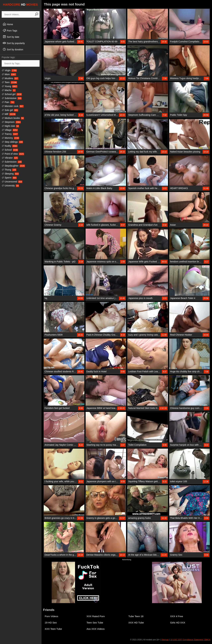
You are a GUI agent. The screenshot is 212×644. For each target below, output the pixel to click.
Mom (9, 74)
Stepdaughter (13, 166)
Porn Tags (10, 30)
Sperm (9, 178)
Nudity (10, 146)
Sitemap (165, 640)
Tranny (10, 134)
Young (10, 86)
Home (8, 24)
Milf (9, 114)
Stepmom (11, 122)
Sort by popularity (14, 43)
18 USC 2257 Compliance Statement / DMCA (190, 640)
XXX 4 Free (177, 616)
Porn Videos (51, 616)
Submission (12, 162)
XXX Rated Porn (96, 616)
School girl (12, 94)
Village (10, 130)
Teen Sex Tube (95, 623)
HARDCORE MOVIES (20, 5)
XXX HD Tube (136, 623)
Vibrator (10, 158)
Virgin (9, 70)
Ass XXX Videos (96, 629)
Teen (9, 82)
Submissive (12, 98)
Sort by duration (13, 49)
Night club (10, 126)
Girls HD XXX (178, 623)
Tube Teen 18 (136, 616)
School (10, 150)
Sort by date (11, 37)
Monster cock (13, 106)
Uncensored (12, 182)
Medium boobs (13, 118)
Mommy (10, 138)
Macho (9, 90)
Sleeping (10, 174)
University (10, 186)
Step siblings (12, 142)
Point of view (13, 154)
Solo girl (10, 110)
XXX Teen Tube (53, 629)
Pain (8, 102)
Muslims (10, 78)
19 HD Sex (51, 623)
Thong (9, 170)
